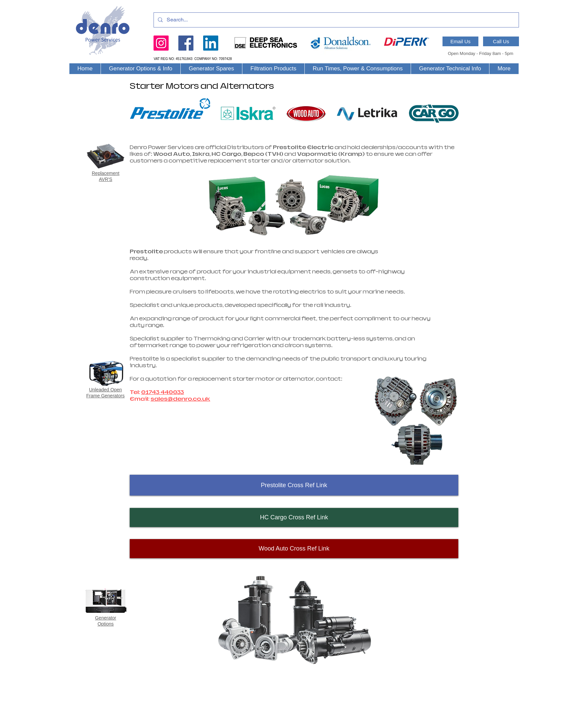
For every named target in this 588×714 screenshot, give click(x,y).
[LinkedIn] (211, 43)
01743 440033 (163, 392)
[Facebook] (186, 43)
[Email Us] (460, 41)
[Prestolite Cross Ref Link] (294, 485)
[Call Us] (501, 41)
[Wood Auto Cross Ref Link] (294, 549)
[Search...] (336, 20)
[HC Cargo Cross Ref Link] (294, 517)
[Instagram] (161, 43)
